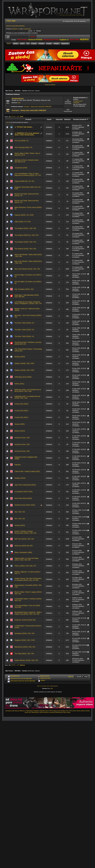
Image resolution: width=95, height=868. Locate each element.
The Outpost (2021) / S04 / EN (25, 228)
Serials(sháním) (18, 98)
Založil (49, 119)
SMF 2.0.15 (40, 686)
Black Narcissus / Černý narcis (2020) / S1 (28, 208)
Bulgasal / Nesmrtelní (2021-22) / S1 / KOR (28, 188)
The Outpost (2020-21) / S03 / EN (26, 235)
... (16, 116)
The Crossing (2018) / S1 (23, 147)
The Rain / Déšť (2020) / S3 (24, 323)
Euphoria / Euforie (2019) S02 (25, 620)
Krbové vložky (66, 712)
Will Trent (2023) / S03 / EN (24, 539)
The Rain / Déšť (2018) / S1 (24, 336)
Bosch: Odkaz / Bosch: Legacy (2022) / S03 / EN (28, 593)
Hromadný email (10, 711)
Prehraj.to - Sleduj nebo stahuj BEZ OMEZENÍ (38, 107)
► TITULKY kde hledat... (24, 127)
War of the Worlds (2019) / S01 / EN (27, 269)
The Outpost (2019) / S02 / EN (25, 242)
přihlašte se (15, 29)
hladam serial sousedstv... (78, 102)
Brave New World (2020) (23, 498)
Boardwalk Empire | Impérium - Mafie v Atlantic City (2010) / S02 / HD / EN (28, 613)
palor (8, 122)
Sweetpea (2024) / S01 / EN (24, 633)
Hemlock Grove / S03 (22, 438)
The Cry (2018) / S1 (22, 141)
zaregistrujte (27, 29)
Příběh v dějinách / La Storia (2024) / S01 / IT (27, 573)
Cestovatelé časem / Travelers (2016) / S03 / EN (28, 600)
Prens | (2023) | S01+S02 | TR (25, 566)
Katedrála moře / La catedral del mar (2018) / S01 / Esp (27, 397)
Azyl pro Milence (20, 711)
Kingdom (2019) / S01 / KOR (25, 640)
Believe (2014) (20, 431)
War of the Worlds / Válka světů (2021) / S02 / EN (28, 262)
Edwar (37, 91)
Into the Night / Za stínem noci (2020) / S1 (28, 282)
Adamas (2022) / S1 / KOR (24, 215)
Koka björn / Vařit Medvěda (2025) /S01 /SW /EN (27, 296)
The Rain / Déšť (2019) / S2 (24, 330)
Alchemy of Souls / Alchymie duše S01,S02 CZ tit (26, 161)
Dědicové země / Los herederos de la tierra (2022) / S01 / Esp (28, 390)
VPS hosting (53, 711)
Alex (19, 103)
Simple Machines (54, 686)
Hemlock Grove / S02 (22, 444)
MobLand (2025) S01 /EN (24, 546)
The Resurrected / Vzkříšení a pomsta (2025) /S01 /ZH (28, 343)
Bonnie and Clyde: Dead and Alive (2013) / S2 (27, 195)
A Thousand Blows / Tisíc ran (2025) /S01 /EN (27, 606)
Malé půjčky (35, 712)
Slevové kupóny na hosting (47, 712)
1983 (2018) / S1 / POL (23, 222)
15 (18, 116)
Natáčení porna (44, 711)
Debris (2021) (19, 384)
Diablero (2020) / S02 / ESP (24, 363)
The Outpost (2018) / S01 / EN (25, 249)
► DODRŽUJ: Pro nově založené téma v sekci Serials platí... (27, 134)
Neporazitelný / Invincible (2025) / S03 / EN (28, 586)
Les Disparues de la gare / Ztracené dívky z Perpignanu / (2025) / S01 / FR (28, 303)
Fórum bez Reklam (50, 85)
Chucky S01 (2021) (21, 417)
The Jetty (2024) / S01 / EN (24, 654)
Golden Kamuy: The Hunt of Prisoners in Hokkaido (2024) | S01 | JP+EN (28, 579)
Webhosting (58, 712)
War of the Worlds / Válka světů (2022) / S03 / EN (28, 255)
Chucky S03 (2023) (21, 404)
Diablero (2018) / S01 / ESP (24, 370)
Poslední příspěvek (81, 119)
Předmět (28, 119)
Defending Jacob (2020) (23, 377)
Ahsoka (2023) (20, 525)
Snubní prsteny (81, 711)
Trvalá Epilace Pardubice (32, 711)
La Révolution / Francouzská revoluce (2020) (28, 627)
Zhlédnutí (67, 119)
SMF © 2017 (46, 686)
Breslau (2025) (20, 357)
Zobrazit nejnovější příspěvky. (15, 26)
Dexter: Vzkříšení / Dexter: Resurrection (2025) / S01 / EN (25, 532)
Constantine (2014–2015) (24, 492)
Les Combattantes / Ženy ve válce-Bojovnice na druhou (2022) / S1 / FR (28, 174)
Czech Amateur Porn (63, 711)
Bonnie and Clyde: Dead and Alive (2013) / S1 (27, 201)
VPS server (73, 711)
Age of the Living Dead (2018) (25, 485)
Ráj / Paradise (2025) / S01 (24, 289)
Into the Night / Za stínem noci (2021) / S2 (28, 276)
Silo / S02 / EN (20, 512)
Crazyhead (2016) (21, 168)
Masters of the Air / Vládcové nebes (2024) (27, 309)
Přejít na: (71, 677)
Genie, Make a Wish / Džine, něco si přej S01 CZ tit (27, 154)
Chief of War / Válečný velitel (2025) (27, 471)
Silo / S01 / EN (20, 519)
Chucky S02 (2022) (21, 411)
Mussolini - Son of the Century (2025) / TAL (28, 316)
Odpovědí (59, 119)
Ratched (17, 465)
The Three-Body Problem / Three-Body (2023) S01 (28, 350)
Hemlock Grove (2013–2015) (25, 505)
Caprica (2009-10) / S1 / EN (24, 181)
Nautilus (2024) (20, 478)
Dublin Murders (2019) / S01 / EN (26, 660)
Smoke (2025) (20, 424)
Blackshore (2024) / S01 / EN (25, 647)
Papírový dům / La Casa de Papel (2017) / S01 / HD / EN (26, 559)
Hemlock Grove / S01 (22, 451)
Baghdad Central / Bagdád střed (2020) (26, 458)
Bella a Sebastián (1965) (23, 552)
